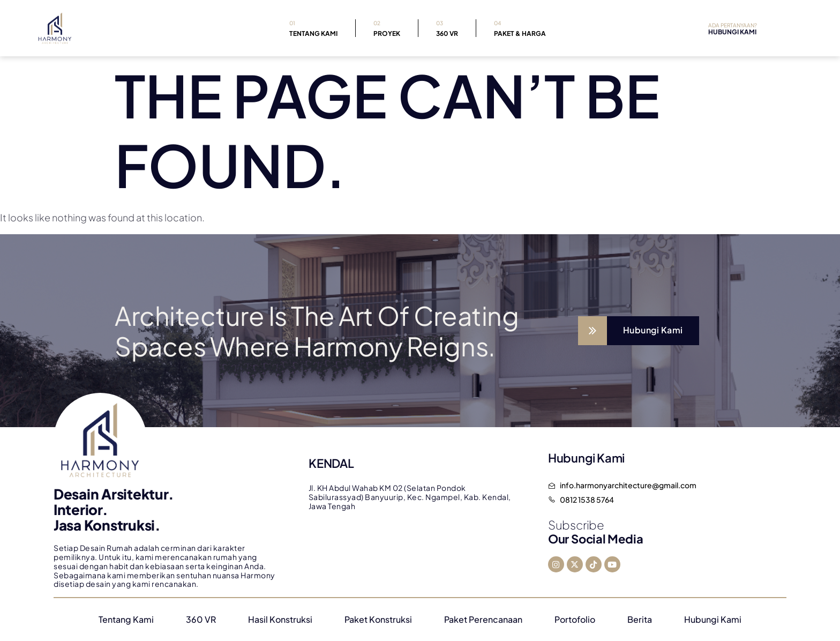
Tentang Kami (313, 28)
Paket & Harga (520, 28)
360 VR (447, 28)
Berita (640, 620)
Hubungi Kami (713, 620)
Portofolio (575, 620)
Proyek (387, 28)
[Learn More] (639, 331)
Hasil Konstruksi (280, 620)
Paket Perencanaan (483, 620)
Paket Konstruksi (378, 620)
